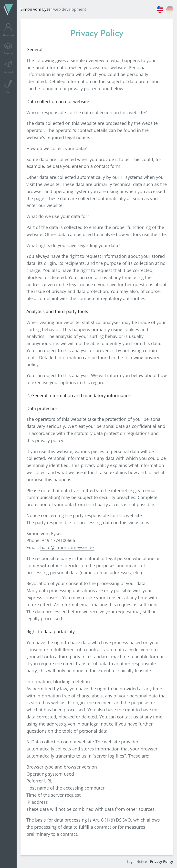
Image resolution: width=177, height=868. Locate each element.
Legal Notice (137, 862)
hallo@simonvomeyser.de (67, 547)
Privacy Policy (161, 862)
